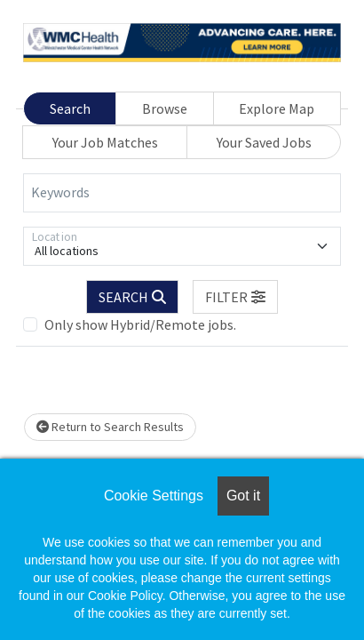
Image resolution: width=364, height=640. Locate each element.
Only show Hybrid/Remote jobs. (140, 324)
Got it (243, 496)
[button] (235, 297)
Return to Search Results (110, 427)
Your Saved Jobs (264, 142)
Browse (165, 108)
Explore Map (277, 108)
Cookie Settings (154, 496)
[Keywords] (182, 193)
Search (70, 108)
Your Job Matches (105, 142)
